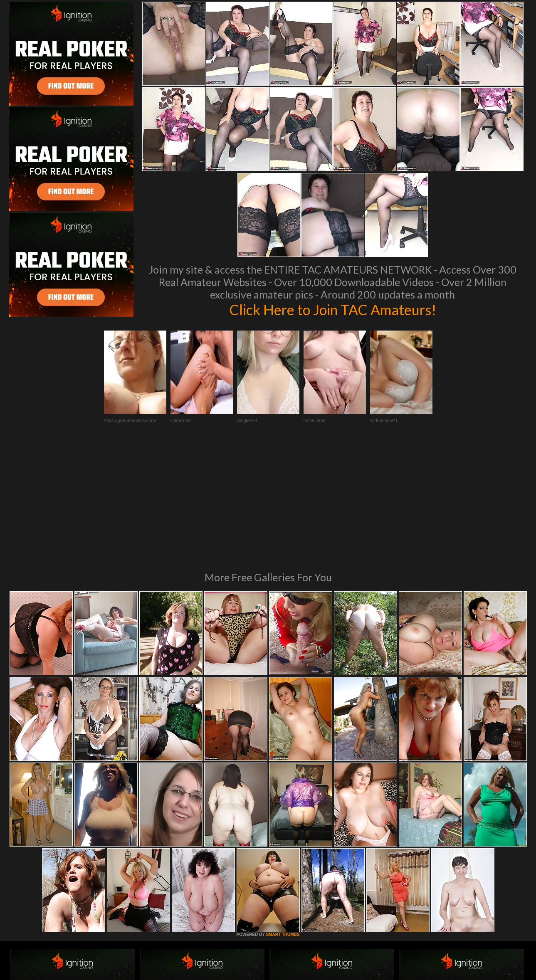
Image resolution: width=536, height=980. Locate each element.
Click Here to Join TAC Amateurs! (332, 309)
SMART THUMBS (283, 821)
